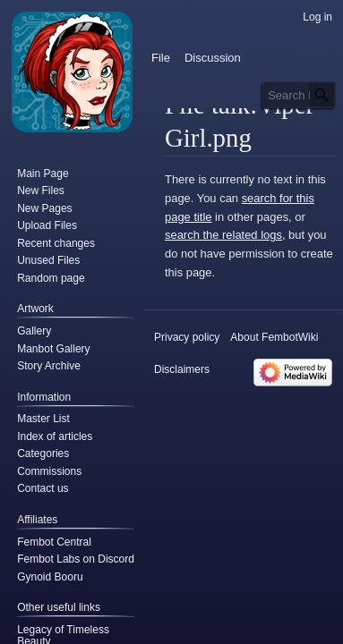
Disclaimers (182, 369)
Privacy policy (187, 337)
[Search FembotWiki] (299, 95)
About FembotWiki (274, 337)
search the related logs (223, 235)
